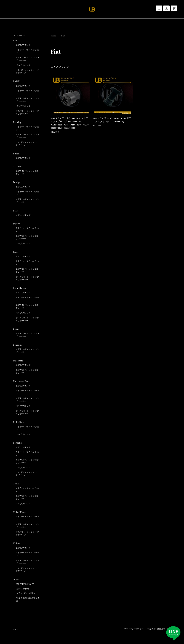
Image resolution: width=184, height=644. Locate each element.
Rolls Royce (19, 425)
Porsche (17, 446)
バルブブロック (23, 66)
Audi (16, 41)
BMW (16, 82)
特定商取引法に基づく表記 (28, 603)
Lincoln (17, 347)
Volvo (16, 547)
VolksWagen (20, 516)
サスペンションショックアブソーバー (27, 72)
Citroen (17, 167)
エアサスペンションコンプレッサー (27, 59)
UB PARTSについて (25, 588)
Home (53, 36)
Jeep (15, 254)
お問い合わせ (23, 593)
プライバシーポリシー (27, 597)
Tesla (16, 487)
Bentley (17, 123)
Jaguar (16, 225)
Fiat (15, 212)
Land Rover (19, 290)
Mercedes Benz (21, 384)
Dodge (16, 183)
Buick (16, 154)
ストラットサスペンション (27, 52)
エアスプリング (60, 67)
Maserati (18, 363)
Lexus (16, 331)
